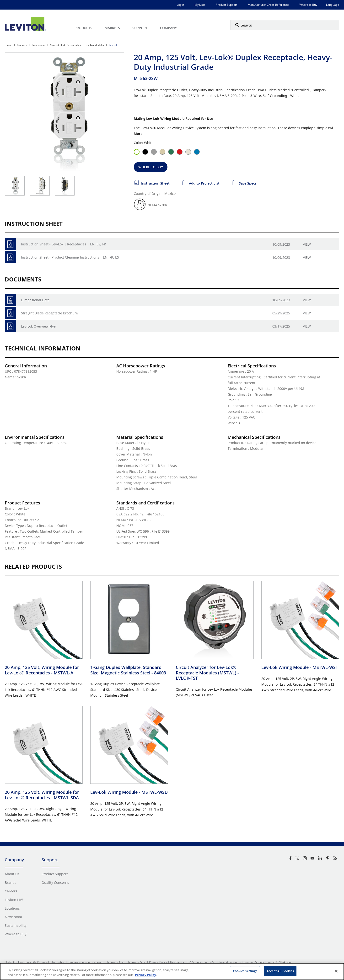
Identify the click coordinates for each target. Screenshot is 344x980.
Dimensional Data (35, 300)
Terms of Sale (137, 962)
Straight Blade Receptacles (65, 45)
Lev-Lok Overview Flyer (39, 326)
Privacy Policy (158, 962)
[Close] (336, 971)
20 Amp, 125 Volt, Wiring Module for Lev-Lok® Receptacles (42, 670)
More (138, 134)
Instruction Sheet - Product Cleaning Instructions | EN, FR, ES (70, 257)
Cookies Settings (245, 971)
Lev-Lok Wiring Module (300, 667)
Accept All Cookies (280, 971)
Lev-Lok (113, 45)
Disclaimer (177, 962)
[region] (172, 972)
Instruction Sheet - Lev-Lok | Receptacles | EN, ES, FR (64, 244)
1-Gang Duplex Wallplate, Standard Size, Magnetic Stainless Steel (128, 670)
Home (9, 45)
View (307, 244)
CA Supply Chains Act (202, 962)
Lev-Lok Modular (95, 45)
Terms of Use (116, 962)
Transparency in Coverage (86, 962)
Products (22, 45)
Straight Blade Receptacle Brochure (49, 313)
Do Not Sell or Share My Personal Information (35, 962)
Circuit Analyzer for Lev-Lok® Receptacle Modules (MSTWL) (207, 673)
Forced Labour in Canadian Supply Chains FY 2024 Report (257, 962)
